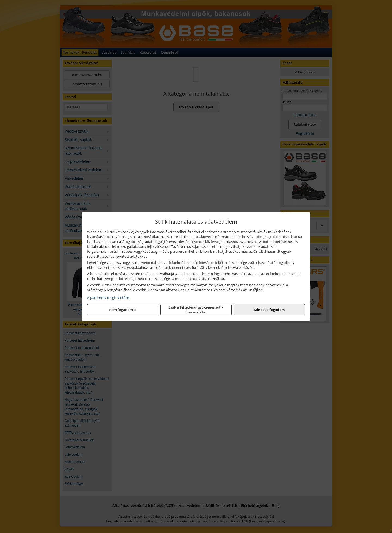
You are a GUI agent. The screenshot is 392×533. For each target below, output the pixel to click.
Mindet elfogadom (269, 310)
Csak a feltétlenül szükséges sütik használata (196, 310)
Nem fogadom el (123, 310)
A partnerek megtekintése (108, 297)
